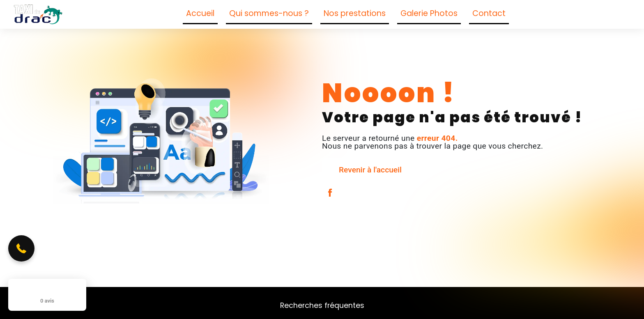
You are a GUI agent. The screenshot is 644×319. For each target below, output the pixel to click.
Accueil (200, 13)
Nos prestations (355, 13)
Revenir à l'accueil (370, 170)
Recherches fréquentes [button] (322, 305)
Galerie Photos (429, 13)
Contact (489, 13)
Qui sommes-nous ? (269, 13)
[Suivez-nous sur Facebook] (521, 15)
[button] (21, 248)
